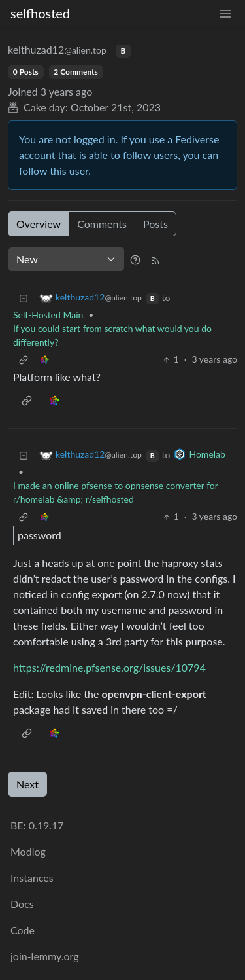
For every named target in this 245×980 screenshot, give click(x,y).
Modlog (28, 851)
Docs (22, 904)
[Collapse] (24, 298)
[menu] (225, 13)
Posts (155, 224)
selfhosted (40, 13)
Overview (39, 224)
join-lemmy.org (44, 956)
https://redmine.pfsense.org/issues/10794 (109, 667)
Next (27, 784)
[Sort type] (66, 259)
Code (23, 930)
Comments (102, 224)
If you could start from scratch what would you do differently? (112, 335)
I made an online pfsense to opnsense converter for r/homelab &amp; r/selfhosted (116, 492)
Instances (32, 878)
